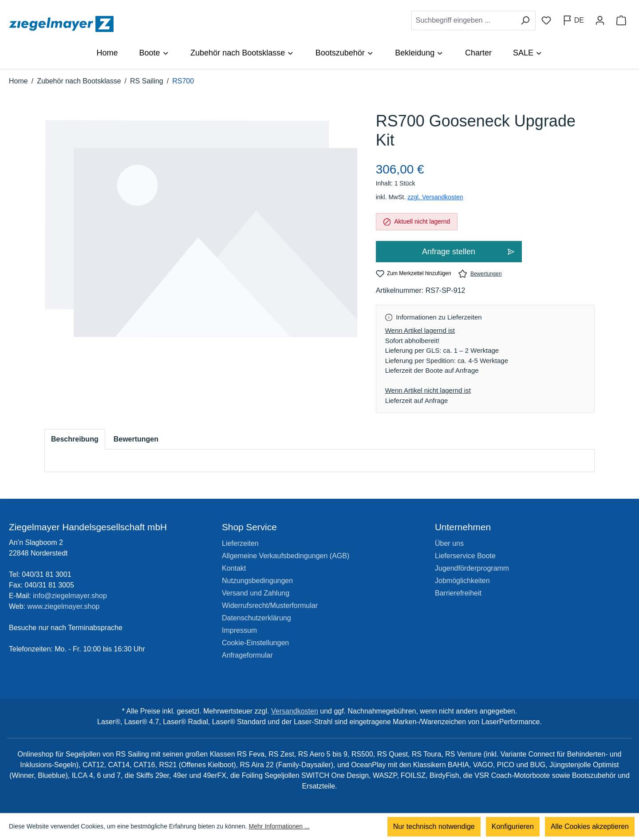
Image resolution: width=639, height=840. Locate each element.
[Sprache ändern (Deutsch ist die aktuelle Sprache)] (573, 20)
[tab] (75, 439)
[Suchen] (525, 20)
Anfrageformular (247, 655)
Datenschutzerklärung (256, 618)
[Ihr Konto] (600, 20)
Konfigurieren (513, 826)
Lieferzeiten (240, 543)
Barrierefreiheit (458, 593)
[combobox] (463, 20)
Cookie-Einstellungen (255, 643)
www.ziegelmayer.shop (64, 606)
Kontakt (234, 568)
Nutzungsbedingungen (257, 581)
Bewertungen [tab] (136, 439)
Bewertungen (480, 274)
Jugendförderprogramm (472, 568)
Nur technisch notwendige (434, 826)
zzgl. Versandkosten (435, 197)
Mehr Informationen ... (279, 827)
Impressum (239, 630)
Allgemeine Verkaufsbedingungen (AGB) (286, 556)
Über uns (449, 543)
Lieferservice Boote (465, 556)
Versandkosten (295, 711)
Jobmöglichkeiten (462, 581)
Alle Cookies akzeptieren (590, 826)
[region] (201, 238)
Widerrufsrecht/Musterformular (270, 605)
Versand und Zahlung (256, 593)
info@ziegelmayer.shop (70, 596)
